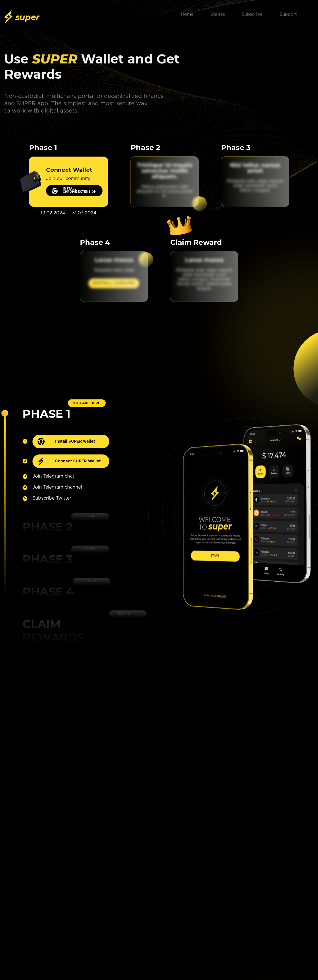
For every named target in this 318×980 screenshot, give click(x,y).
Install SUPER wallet (75, 441)
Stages (218, 13)
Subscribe (252, 13)
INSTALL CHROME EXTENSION (80, 190)
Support (288, 13)
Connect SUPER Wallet (78, 461)
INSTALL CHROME (114, 283)
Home (187, 13)
